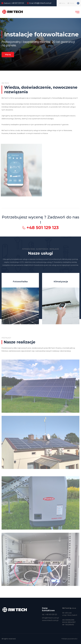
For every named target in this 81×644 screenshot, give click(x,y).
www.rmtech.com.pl (50, 620)
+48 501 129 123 (18, 3)
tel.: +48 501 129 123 (50, 614)
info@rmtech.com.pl (43, 3)
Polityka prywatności (69, 639)
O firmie (71, 3)
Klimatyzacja (61, 282)
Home (62, 3)
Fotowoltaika (20, 282)
